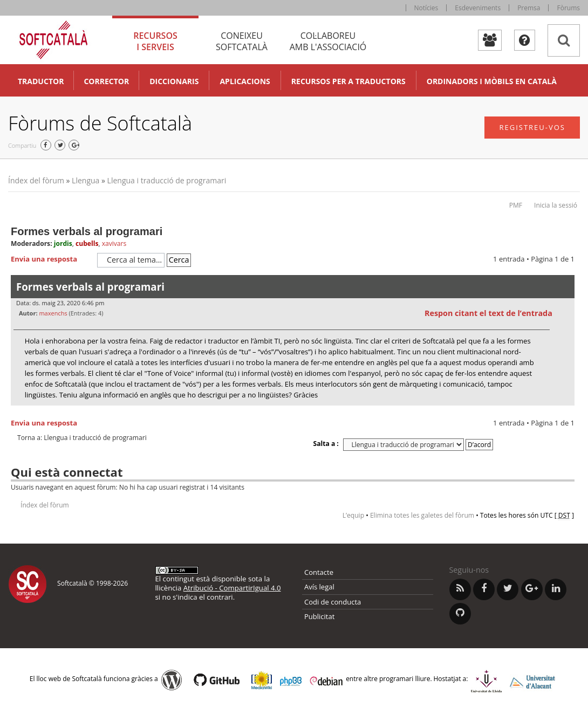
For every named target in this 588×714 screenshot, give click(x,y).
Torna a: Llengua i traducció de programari (82, 438)
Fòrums (568, 8)
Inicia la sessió (556, 205)
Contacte (319, 572)
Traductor (41, 81)
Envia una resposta (51, 259)
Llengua (86, 180)
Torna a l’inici (566, 412)
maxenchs (53, 313)
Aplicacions (245, 81)
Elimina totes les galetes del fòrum (422, 515)
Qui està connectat (67, 472)
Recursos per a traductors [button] (348, 81)
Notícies (426, 8)
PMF (516, 205)
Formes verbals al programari (87, 231)
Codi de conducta (333, 602)
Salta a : (326, 444)
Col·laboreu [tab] (328, 41)
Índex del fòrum (36, 180)
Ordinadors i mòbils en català (492, 81)
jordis (63, 243)
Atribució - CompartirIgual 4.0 (232, 588)
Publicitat (319, 616)
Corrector (106, 81)
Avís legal (319, 587)
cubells (87, 243)
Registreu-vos (532, 127)
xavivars (114, 243)
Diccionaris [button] (174, 81)
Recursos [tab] (155, 41)
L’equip (353, 515)
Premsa (529, 8)
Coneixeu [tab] (242, 41)
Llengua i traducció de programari (167, 180)
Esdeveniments (478, 8)
